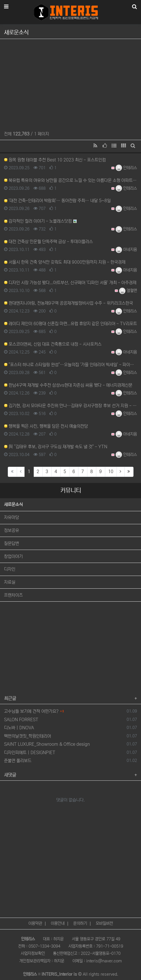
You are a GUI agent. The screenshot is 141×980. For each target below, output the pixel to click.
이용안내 (58, 923)
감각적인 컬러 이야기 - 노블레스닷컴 (38, 221)
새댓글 (10, 775)
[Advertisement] (70, 83)
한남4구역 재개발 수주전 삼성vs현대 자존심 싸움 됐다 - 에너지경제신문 (68, 385)
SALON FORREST (21, 720)
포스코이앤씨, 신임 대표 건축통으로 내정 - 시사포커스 (53, 344)
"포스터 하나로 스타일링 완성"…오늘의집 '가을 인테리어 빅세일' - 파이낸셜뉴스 (70, 365)
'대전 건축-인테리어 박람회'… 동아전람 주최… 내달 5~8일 (57, 201)
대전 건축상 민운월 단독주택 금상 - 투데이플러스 (48, 242)
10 (111, 472)
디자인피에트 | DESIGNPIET (30, 753)
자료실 (10, 582)
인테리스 (126, 168)
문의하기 (80, 923)
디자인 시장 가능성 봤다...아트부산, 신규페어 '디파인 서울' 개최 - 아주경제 (70, 283)
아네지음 (126, 250)
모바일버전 (104, 923)
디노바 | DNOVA (19, 728)
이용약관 (35, 923)
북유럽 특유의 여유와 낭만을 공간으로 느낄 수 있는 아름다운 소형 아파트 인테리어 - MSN (70, 180)
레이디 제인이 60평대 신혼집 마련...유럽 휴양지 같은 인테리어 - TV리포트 (70, 324)
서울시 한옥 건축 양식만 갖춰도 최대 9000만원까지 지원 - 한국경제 (65, 262)
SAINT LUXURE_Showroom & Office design (47, 744)
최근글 (10, 698)
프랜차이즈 (13, 595)
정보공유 (12, 530)
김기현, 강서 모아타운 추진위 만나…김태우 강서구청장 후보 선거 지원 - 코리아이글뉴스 (70, 406)
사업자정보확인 (33, 953)
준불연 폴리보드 (18, 761)
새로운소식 (13, 504)
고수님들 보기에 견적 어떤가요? (31, 711)
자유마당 (12, 517)
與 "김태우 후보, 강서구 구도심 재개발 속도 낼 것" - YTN (56, 447)
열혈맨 (128, 291)
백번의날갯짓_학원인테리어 (28, 736)
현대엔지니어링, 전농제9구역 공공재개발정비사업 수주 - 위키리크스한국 (68, 303)
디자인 (10, 569)
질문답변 (12, 543)
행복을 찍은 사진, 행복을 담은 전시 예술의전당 (46, 426)
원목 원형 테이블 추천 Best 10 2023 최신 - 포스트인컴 (55, 160)
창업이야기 (13, 556)
